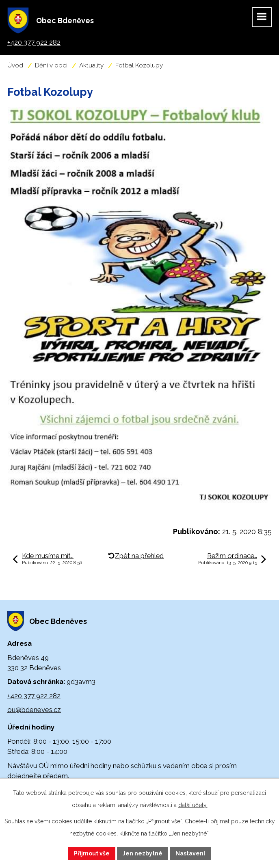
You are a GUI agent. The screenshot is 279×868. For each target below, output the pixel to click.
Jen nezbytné (143, 853)
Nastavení (190, 853)
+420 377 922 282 (34, 696)
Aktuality (91, 65)
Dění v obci (51, 65)
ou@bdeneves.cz (34, 710)
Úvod (15, 65)
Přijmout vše (92, 853)
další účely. (193, 805)
